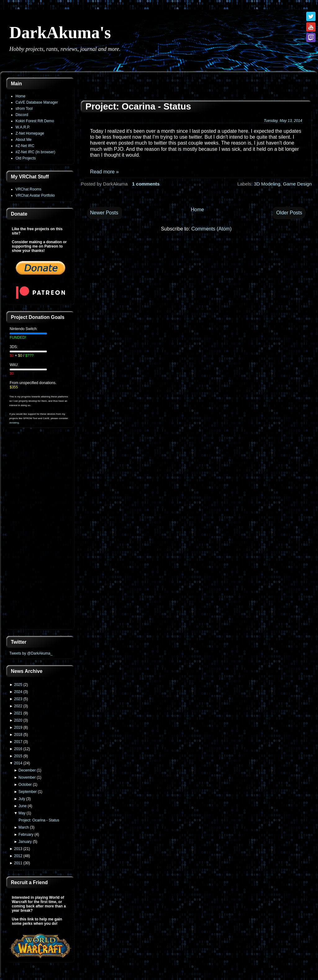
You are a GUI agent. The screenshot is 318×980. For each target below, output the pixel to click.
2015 (18, 756)
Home (20, 96)
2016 (18, 749)
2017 (18, 742)
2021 (18, 713)
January (25, 842)
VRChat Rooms (28, 189)
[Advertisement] (40, 532)
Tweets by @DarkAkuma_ (31, 653)
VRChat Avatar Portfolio (35, 195)
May (22, 813)
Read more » (104, 172)
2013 (18, 849)
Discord (22, 115)
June (23, 806)
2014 (18, 763)
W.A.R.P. (23, 127)
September (28, 792)
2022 (18, 706)
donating (14, 423)
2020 (18, 720)
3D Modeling (267, 184)
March (24, 827)
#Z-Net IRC (25, 146)
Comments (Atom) (211, 229)
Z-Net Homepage (30, 133)
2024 (18, 692)
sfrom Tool (24, 109)
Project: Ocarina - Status (39, 820)
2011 (18, 863)
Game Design (297, 184)
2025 (18, 685)
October (25, 785)
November (27, 777)
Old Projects (26, 158)
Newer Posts (104, 213)
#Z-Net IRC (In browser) (35, 152)
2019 (18, 727)
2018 (18, 735)
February (26, 835)
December (27, 770)
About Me (23, 140)
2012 (18, 856)
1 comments (146, 184)
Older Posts (289, 213)
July (22, 799)
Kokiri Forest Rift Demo (35, 121)
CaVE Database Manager (37, 102)
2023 (18, 699)
